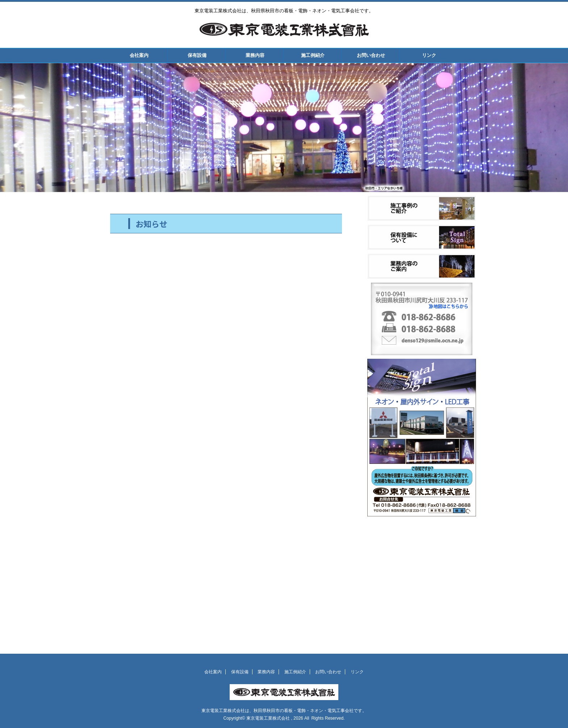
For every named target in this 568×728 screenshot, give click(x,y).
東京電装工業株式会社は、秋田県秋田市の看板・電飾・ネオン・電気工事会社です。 (284, 711)
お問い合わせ (371, 55)
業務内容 (255, 55)
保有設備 (197, 55)
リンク (429, 55)
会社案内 (139, 55)
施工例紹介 (313, 55)
